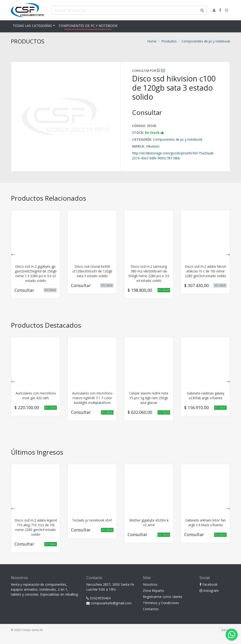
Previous (13, 254)
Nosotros (150, 584)
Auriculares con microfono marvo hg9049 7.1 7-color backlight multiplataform (92, 398)
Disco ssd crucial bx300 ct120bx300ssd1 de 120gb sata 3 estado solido (92, 271)
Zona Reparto (154, 591)
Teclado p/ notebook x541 (92, 520)
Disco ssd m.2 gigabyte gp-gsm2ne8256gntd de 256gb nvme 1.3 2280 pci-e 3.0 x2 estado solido (36, 273)
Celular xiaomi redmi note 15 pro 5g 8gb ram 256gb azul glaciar (149, 398)
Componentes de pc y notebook (88, 26)
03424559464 (98, 598)
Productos (169, 41)
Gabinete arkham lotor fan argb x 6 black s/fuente (206, 523)
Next (228, 254)
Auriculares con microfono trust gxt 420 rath (36, 396)
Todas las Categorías (32, 26)
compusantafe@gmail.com (109, 603)
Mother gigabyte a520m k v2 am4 (149, 523)
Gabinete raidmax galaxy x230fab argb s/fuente (206, 396)
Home (152, 41)
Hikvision (153, 146)
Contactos (151, 609)
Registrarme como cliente (163, 597)
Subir (225, 630)
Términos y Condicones (161, 603)
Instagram (209, 591)
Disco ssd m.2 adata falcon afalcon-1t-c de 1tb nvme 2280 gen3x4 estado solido (205, 271)
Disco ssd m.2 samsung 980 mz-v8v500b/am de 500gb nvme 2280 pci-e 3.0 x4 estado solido (149, 273)
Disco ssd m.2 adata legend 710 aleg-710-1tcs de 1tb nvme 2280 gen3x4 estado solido (36, 527)
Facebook (208, 584)
